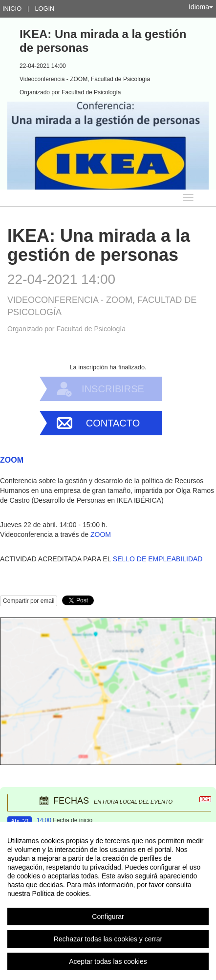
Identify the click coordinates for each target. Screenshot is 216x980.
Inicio (12, 9)
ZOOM (101, 534)
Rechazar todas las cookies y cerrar (108, 939)
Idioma (201, 7)
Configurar (108, 916)
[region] (108, 901)
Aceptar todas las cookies (108, 961)
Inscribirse (113, 389)
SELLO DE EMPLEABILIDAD (158, 559)
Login (44, 9)
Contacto (113, 423)
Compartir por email (29, 601)
